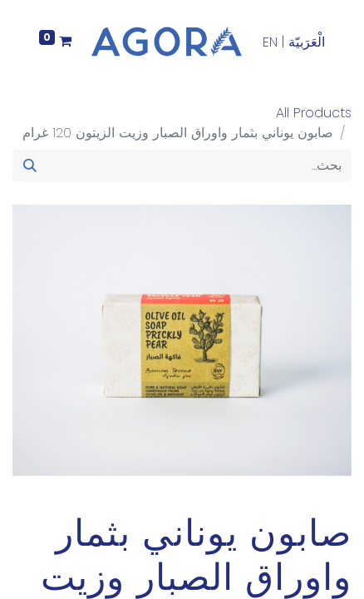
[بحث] (30, 166)
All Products (314, 113)
